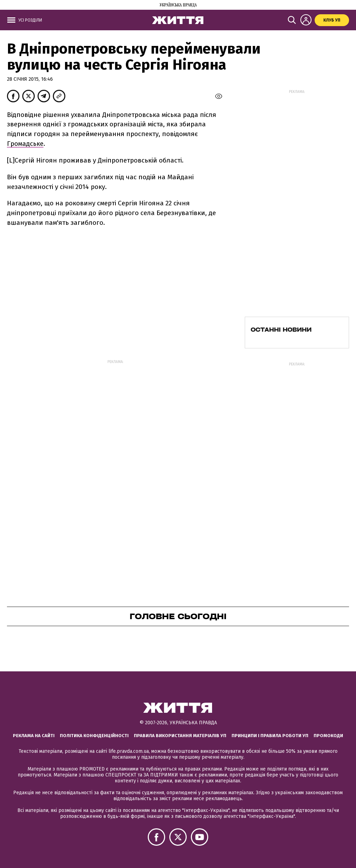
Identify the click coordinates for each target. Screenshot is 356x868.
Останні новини (281, 330)
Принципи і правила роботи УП (270, 736)
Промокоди (328, 736)
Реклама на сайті (34, 736)
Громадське (25, 144)
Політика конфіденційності (94, 736)
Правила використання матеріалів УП (180, 736)
